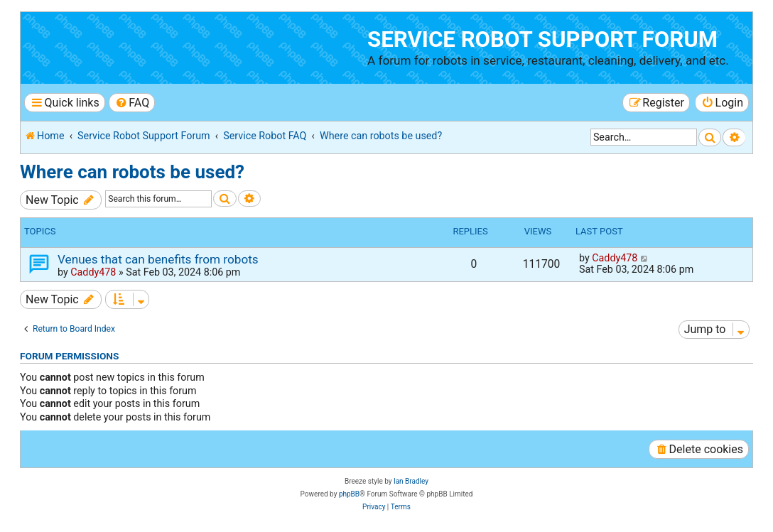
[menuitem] (132, 103)
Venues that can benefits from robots (158, 259)
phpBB (349, 494)
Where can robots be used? (132, 172)
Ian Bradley (411, 481)
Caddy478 (93, 272)
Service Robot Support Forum (542, 39)
